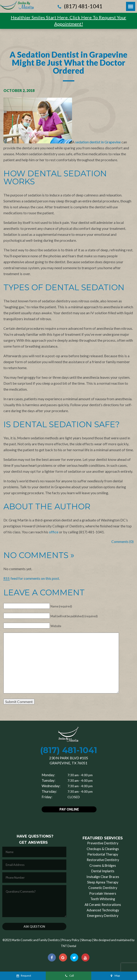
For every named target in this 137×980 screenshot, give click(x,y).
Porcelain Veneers (103, 893)
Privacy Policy (71, 940)
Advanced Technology (103, 910)
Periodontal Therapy (103, 854)
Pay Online (69, 809)
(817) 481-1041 (79, 7)
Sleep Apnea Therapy (103, 882)
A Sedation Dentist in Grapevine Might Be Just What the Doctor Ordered (68, 62)
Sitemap (86, 940)
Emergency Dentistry (103, 916)
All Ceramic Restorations (103, 905)
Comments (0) (122, 541)
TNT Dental (68, 946)
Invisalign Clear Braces (103, 877)
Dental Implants (103, 871)
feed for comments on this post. (32, 578)
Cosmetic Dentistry (103, 888)
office (54, 532)
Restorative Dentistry (103, 860)
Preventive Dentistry (103, 843)
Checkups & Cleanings (103, 849)
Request (23, 976)
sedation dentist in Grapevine (98, 142)
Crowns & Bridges (103, 866)
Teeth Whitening (103, 899)
